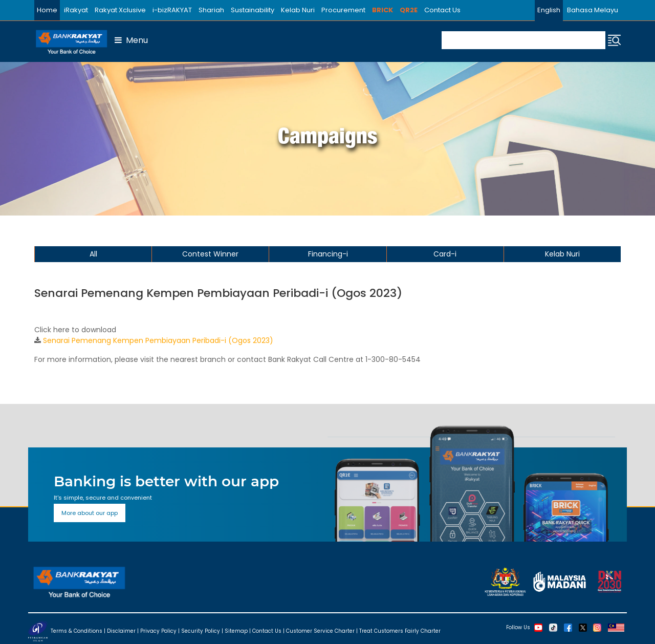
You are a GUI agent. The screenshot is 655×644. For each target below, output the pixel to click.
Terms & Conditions (77, 631)
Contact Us (442, 10)
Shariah (211, 10)
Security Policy (201, 631)
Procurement (343, 10)
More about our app (90, 513)
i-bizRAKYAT (172, 10)
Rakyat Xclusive (120, 10)
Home (47, 10)
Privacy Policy (158, 631)
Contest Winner (210, 254)
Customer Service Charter (320, 631)
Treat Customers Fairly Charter (400, 631)
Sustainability (253, 10)
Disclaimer (121, 631)
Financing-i (328, 254)
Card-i (445, 254)
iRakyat (76, 10)
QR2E (409, 10)
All (93, 254)
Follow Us (518, 627)
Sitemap (236, 631)
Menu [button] (131, 40)
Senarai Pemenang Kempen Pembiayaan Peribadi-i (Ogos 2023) (158, 340)
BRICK (383, 10)
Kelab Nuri (298, 10)
